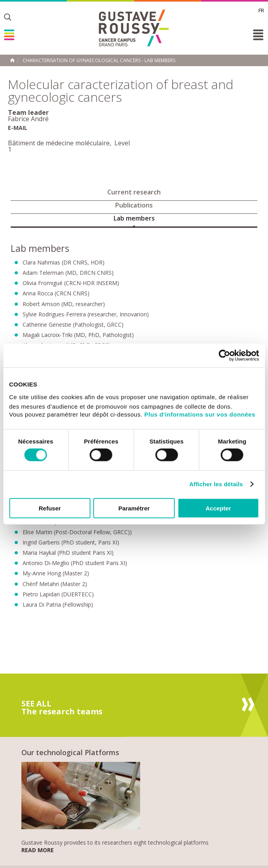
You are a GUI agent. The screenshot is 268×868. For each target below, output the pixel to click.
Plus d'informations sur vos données (200, 414)
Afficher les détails (216, 484)
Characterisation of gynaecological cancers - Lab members (99, 61)
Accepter (218, 508)
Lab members (134, 218)
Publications (134, 205)
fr (261, 10)
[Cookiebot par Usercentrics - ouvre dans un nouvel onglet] (224, 356)
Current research (134, 192)
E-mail (18, 128)
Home (12, 60)
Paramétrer (134, 508)
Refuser (50, 508)
